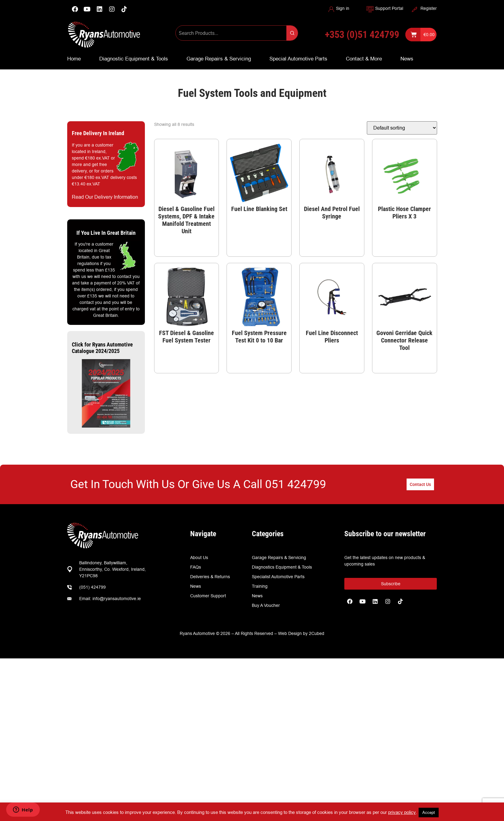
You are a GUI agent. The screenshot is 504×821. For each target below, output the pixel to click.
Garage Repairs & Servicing (219, 59)
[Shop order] (402, 128)
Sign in (343, 8)
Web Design (290, 633)
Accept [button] (429, 812)
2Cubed (317, 633)
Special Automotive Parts (298, 59)
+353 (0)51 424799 (362, 35)
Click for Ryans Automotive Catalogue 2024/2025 (102, 348)
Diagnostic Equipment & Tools (134, 59)
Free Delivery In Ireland (98, 133)
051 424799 (296, 484)
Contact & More (364, 59)
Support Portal (389, 8)
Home (74, 59)
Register (429, 8)
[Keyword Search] (231, 33)
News (407, 59)
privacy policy (402, 812)
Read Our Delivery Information (105, 197)
